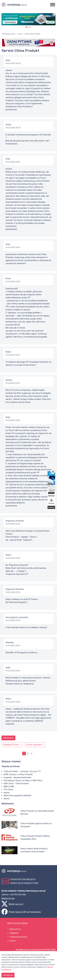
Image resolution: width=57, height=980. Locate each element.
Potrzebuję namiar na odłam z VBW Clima (23, 780)
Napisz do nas (8, 898)
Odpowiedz (8, 738)
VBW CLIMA (9, 787)
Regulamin (14, 933)
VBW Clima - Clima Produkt (16, 783)
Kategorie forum (11, 745)
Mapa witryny (15, 929)
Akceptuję (8, 975)
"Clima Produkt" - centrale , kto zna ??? (22, 771)
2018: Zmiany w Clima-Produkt (18, 774)
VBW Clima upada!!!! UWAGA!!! (17, 796)
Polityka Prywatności (19, 937)
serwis (7, 793)
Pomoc (13, 941)
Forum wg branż (34, 745)
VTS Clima (8, 790)
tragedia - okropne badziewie (17, 777)
